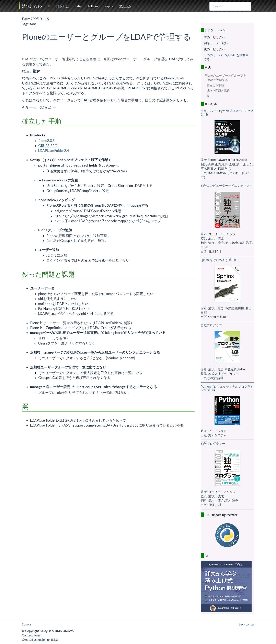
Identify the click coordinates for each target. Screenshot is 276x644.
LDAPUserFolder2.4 (54, 151)
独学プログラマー (213, 443)
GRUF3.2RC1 (49, 146)
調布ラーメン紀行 (216, 43)
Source (27, 624)
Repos (109, 6)
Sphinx (46, 640)
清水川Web (32, 6)
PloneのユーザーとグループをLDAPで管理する (226, 77)
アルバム (125, 6)
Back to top (246, 624)
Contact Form (31, 635)
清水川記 (62, 6)
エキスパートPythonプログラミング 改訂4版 (227, 112)
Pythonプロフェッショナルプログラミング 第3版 (227, 388)
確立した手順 (215, 86)
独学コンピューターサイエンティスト (227, 185)
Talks (78, 6)
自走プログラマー (213, 325)
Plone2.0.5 (47, 141)
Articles (93, 6)
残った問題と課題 (218, 91)
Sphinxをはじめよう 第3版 (219, 260)
